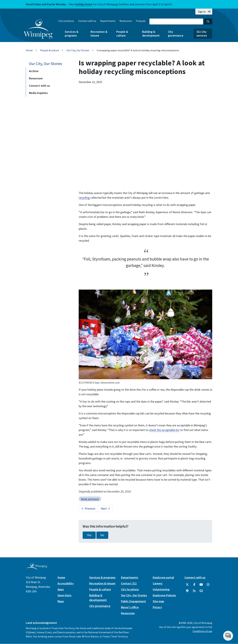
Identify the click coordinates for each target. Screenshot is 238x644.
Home (29, 50)
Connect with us (87, 21)
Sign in (202, 12)
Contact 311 (129, 583)
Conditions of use (202, 631)
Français (141, 21)
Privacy (157, 607)
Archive (34, 71)
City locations (66, 21)
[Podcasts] (187, 591)
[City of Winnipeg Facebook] (194, 585)
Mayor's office (130, 607)
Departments (108, 21)
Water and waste (90, 499)
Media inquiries (38, 93)
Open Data (64, 595)
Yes (89, 535)
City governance (176, 34)
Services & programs (72, 34)
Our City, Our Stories (78, 50)
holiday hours (84, 4)
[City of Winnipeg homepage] (36, 569)
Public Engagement (133, 601)
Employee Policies (164, 595)
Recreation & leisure (99, 34)
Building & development (151, 34)
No (102, 535)
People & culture (122, 34)
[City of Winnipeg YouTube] (201, 585)
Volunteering (161, 589)
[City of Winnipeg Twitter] (187, 585)
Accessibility (66, 583)
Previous (90, 508)
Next (104, 508)
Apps (61, 589)
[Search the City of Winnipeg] (176, 21)
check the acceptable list (164, 430)
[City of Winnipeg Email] (201, 591)
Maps (61, 601)
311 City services (202, 34)
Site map (158, 601)
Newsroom (126, 21)
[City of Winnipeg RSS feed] (194, 591)
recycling (84, 198)
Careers (158, 583)
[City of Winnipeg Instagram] (208, 585)
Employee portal (163, 577)
